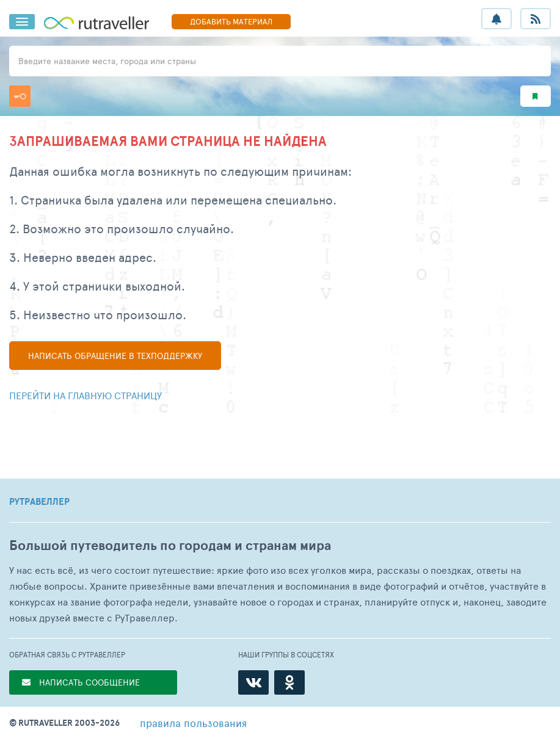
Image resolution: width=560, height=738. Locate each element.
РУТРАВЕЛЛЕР (39, 502)
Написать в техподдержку (115, 356)
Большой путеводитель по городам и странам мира (170, 545)
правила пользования (193, 723)
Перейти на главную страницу (85, 395)
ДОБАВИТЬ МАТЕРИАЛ (231, 21)
